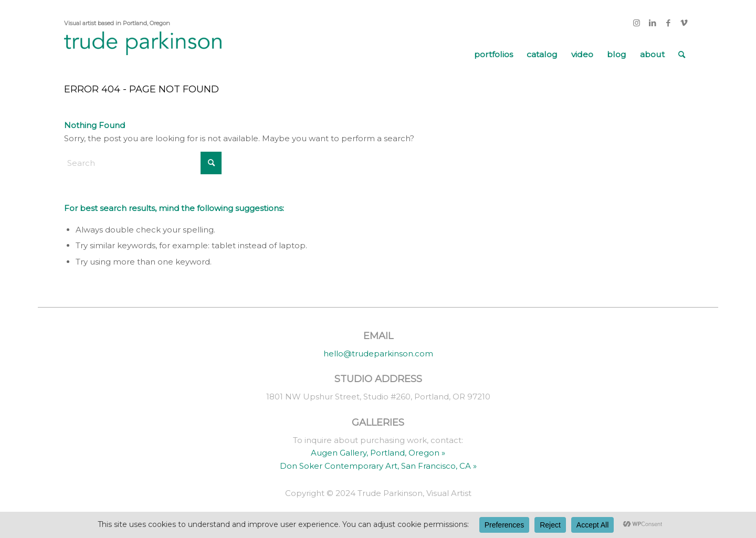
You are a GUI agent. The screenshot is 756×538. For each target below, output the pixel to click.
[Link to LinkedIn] (652, 23)
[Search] (682, 55)
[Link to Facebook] (668, 23)
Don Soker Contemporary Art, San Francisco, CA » (378, 466)
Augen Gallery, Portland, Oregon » (378, 453)
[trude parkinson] (143, 55)
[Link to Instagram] (637, 23)
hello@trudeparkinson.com (378, 354)
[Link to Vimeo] (684, 23)
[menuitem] (493, 55)
